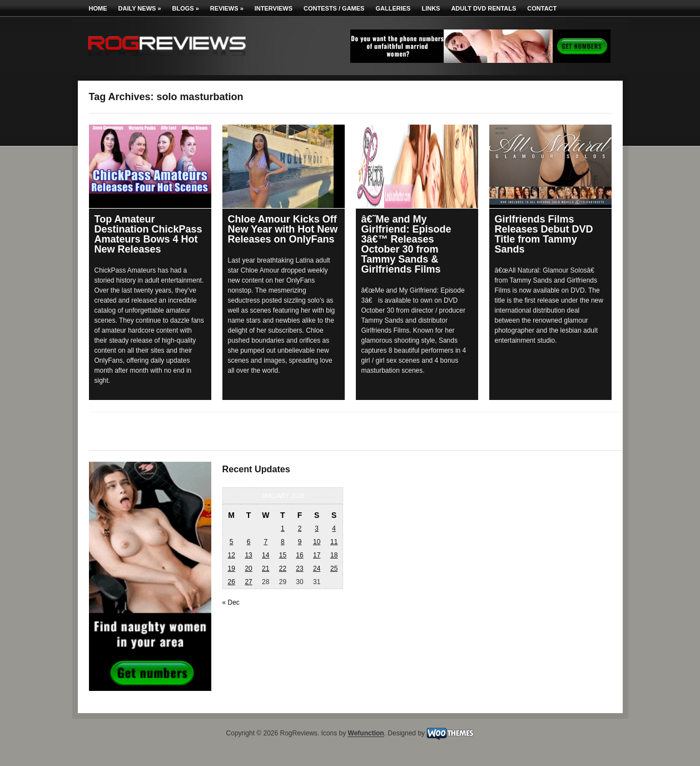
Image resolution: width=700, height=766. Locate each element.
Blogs (186, 8)
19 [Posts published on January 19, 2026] (231, 569)
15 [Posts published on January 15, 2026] (283, 555)
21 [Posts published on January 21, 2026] (265, 569)
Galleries (393, 8)
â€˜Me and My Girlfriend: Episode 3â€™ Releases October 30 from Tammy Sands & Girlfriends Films (406, 244)
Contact (542, 8)
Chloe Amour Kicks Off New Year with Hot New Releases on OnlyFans (283, 229)
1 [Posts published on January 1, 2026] (283, 528)
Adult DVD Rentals (483, 8)
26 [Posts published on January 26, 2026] (231, 582)
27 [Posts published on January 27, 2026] (248, 582)
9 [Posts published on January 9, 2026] (300, 542)
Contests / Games (334, 8)
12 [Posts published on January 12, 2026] (231, 555)
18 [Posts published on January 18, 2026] (334, 555)
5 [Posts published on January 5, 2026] (232, 542)
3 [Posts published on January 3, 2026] (317, 528)
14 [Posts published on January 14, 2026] (265, 555)
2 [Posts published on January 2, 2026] (300, 528)
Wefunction (366, 734)
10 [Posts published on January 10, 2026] (317, 542)
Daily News (140, 8)
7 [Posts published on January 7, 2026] (265, 542)
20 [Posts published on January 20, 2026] (248, 569)
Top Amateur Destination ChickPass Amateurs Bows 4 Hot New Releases (148, 234)
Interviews (274, 8)
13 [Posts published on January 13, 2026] (248, 555)
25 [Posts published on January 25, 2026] (334, 569)
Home (98, 8)
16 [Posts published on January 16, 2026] (299, 555)
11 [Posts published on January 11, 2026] (334, 542)
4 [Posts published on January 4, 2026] (334, 528)
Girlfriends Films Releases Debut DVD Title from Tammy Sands (544, 234)
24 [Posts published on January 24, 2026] (317, 569)
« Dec (231, 602)
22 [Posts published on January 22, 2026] (283, 569)
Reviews (227, 8)
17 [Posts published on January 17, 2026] (317, 555)
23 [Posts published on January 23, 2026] (299, 569)
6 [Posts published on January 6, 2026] (249, 542)
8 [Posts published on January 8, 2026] (283, 542)
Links (431, 8)
